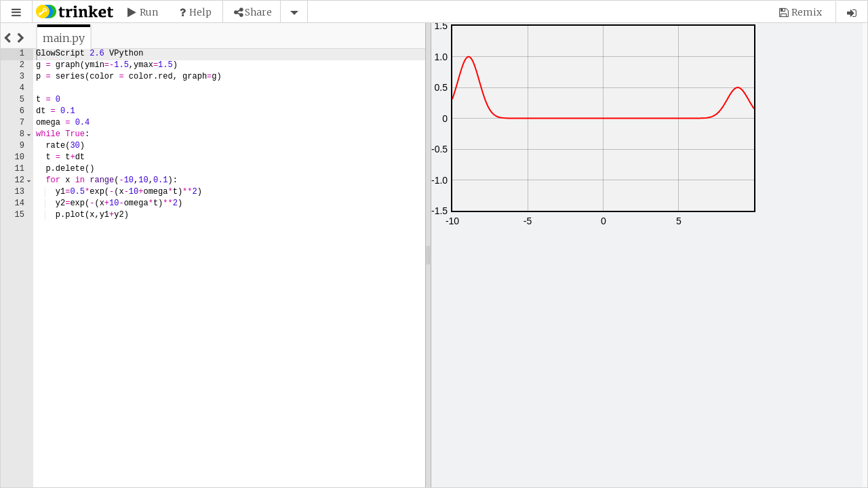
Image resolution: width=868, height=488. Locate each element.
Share (258, 12)
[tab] (64, 38)
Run (149, 12)
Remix (807, 12)
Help (200, 12)
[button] (16, 13)
